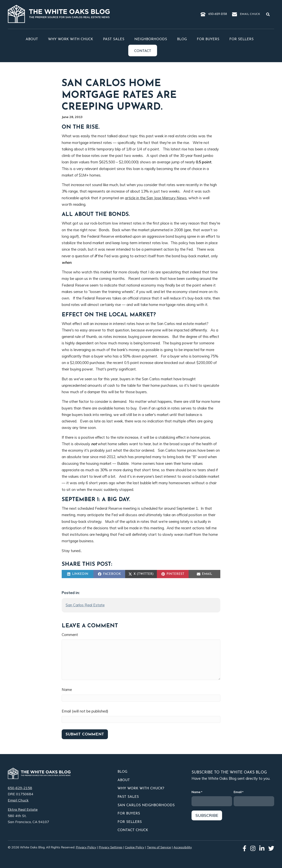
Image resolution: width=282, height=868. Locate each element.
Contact (143, 51)
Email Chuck (250, 14)
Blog (182, 39)
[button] (269, 14)
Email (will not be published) (85, 711)
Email (239, 792)
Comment (70, 635)
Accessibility (183, 847)
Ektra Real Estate (23, 809)
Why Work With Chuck (70, 39)
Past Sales (114, 39)
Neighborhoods (151, 39)
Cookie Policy (135, 847)
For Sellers (241, 39)
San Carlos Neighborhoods (146, 805)
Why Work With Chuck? (141, 788)
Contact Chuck (133, 830)
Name (67, 690)
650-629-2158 (218, 14)
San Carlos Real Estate (85, 605)
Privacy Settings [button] (111, 847)
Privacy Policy (86, 847)
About (32, 39)
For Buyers (208, 39)
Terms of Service (159, 847)
